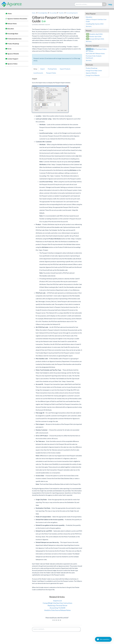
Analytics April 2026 (94, 34)
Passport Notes (51, 73)
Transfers (61, 13)
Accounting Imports (72, 13)
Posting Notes (52, 69)
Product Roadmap (13, 44)
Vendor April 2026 (94, 36)
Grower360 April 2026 (95, 39)
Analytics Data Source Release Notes (58, 610)
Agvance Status (12, 64)
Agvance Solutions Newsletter (17, 19)
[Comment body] (56, 629)
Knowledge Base (13, 34)
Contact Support (13, 59)
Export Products (65, 69)
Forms (9, 49)
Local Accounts (38, 73)
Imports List (58, 601)
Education (11, 29)
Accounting (53, 13)
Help (110, 4)
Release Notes (12, 24)
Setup (35, 69)
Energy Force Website (93, 75)
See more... (89, 26)
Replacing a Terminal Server (58, 605)
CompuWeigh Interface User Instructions (58, 603)
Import (42, 69)
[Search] (104, 4)
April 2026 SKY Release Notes (95, 53)
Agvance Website (13, 54)
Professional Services (14, 39)
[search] (88, 4)
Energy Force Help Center (94, 70)
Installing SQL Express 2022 (95, 24)
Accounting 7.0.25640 (57, 608)
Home (10, 13)
